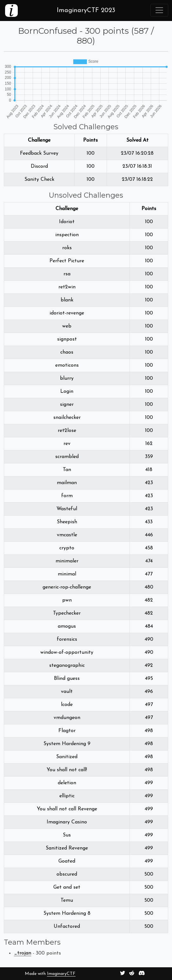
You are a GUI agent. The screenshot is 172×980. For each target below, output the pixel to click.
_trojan (23, 953)
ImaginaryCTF (61, 974)
